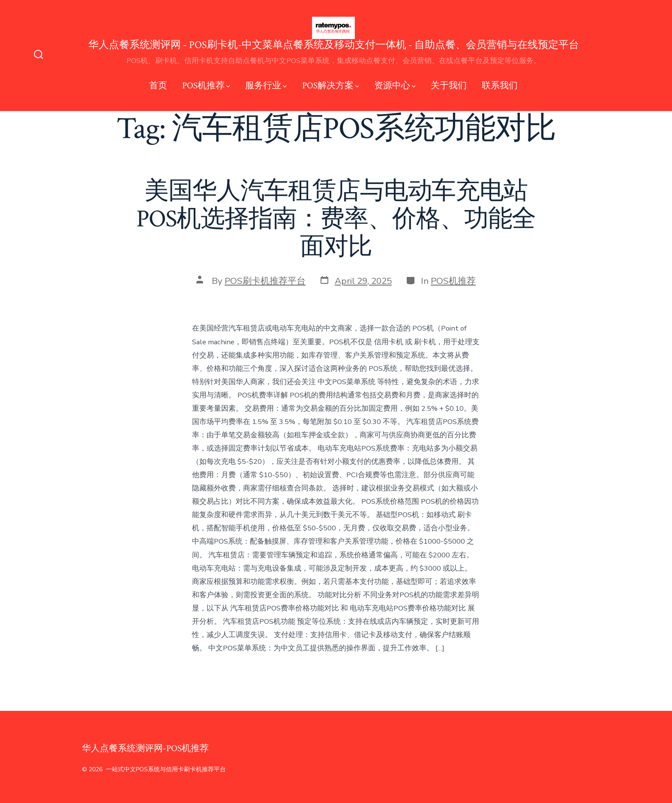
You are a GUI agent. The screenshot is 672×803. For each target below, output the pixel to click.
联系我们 (500, 86)
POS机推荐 (206, 86)
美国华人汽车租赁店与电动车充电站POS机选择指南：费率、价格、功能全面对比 (336, 219)
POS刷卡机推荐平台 (265, 281)
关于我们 (449, 86)
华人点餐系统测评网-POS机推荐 (145, 748)
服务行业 (266, 86)
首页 (158, 86)
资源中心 (395, 86)
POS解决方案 (331, 86)
